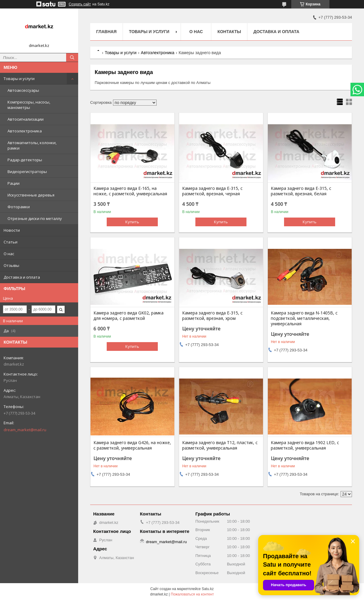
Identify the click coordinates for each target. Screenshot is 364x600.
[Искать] (72, 57)
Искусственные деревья (31, 195)
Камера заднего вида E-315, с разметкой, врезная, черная (212, 191)
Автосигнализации (26, 119)
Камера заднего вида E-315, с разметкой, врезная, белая (301, 191)
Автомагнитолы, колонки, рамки (32, 145)
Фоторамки (19, 207)
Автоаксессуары (23, 90)
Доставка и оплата (22, 277)
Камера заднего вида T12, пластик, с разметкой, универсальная (220, 445)
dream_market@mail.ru (25, 430)
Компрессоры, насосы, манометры (29, 105)
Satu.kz (208, 589)
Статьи (11, 242)
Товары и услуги (19, 79)
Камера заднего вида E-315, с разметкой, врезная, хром (212, 316)
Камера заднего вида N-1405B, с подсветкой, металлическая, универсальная (304, 318)
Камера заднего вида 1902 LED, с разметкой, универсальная (305, 445)
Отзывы (11, 265)
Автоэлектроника (25, 131)
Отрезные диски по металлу (35, 218)
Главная (106, 32)
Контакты (229, 32)
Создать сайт (80, 4)
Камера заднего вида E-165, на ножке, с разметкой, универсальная (130, 191)
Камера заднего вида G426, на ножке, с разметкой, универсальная (132, 445)
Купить (132, 222)
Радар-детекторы (25, 160)
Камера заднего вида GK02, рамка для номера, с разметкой (128, 316)
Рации (14, 183)
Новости (12, 230)
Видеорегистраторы (27, 172)
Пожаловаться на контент (192, 594)
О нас (9, 254)
